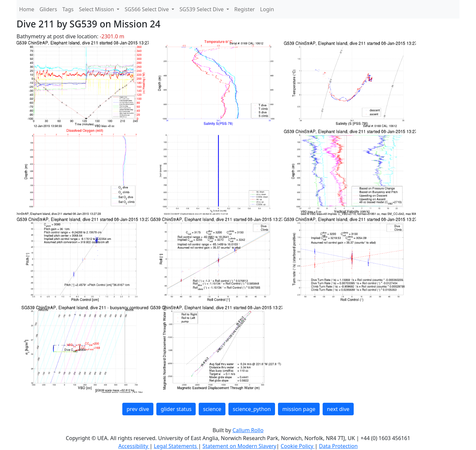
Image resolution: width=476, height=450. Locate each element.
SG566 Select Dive (147, 9)
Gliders (48, 9)
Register (245, 9)
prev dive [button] (138, 409)
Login (267, 9)
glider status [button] (176, 409)
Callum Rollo (248, 430)
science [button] (212, 409)
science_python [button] (252, 409)
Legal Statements (176, 446)
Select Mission (97, 9)
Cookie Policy (298, 446)
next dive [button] (338, 409)
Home (27, 9)
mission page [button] (299, 409)
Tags (68, 9)
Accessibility (134, 446)
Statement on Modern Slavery (239, 446)
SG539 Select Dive (202, 9)
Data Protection (338, 446)
